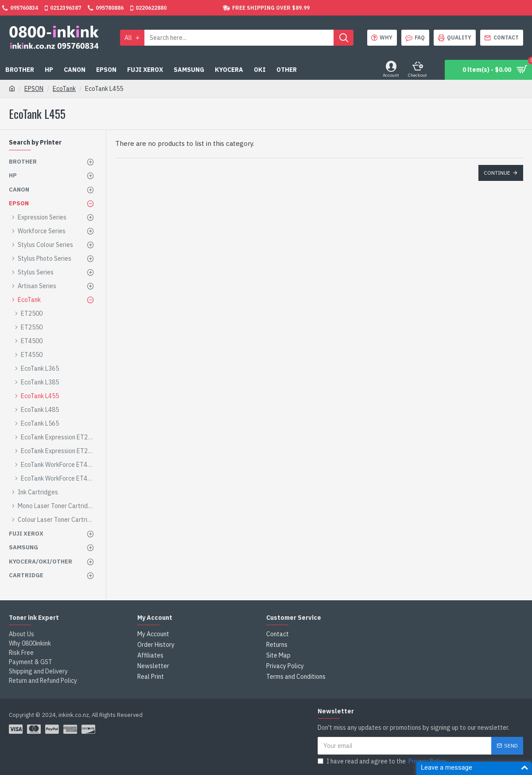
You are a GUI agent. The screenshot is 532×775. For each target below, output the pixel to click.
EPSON (34, 89)
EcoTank (64, 89)
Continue (497, 173)
